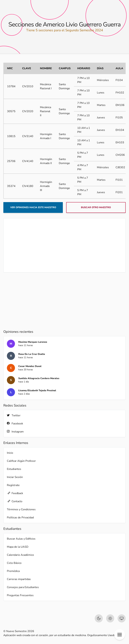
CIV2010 (28, 86)
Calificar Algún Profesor (21, 461)
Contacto (15, 501)
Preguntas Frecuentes (20, 595)
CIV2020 (28, 111)
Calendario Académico (20, 555)
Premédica (13, 571)
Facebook (15, 423)
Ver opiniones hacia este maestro (33, 207)
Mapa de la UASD (18, 547)
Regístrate (13, 485)
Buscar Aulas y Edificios (21, 539)
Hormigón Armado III (46, 186)
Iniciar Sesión (15, 477)
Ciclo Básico (14, 563)
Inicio (10, 453)
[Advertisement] (64, 245)
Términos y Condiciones (21, 509)
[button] (120, 635)
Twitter (14, 415)
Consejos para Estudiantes (23, 587)
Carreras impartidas (19, 579)
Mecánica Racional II (46, 111)
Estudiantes (14, 469)
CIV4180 (28, 186)
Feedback (15, 493)
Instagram (15, 432)
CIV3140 (28, 136)
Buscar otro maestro (96, 207)
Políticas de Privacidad (20, 518)
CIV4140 (28, 161)
